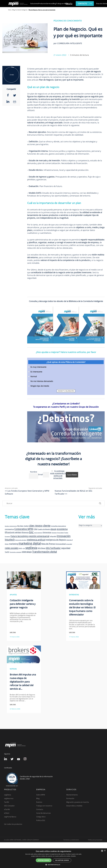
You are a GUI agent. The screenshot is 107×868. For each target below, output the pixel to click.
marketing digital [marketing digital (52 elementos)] (30, 543)
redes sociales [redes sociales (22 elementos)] (12, 548)
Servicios (49, 4)
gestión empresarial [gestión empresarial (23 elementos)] (39, 536)
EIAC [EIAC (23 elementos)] (31, 532)
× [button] (105, 851)
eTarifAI (7, 809)
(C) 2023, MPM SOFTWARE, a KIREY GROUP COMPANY (22, 840)
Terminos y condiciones (71, 840)
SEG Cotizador (9, 806)
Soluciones (34, 4)
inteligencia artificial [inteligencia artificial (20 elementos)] (36, 540)
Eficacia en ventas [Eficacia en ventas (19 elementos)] (13, 532)
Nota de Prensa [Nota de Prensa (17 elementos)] (48, 544)
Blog (54, 4)
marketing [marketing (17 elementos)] (13, 544)
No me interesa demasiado (42, 381)
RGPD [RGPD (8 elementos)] (20, 548)
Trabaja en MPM (62, 4)
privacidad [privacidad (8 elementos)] (69, 544)
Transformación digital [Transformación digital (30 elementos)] (45, 552)
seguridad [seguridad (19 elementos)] (66, 548)
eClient (7, 813)
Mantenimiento (72, 795)
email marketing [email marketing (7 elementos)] (38, 533)
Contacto (40, 809)
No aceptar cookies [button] (62, 860)
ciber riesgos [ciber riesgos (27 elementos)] (36, 526)
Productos (42, 4)
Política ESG (41, 820)
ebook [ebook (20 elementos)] (53, 529)
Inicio (10, 10)
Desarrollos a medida (74, 806)
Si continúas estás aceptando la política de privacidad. (58, 474)
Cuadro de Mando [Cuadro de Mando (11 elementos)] (44, 529)
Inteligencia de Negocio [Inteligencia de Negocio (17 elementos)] (56, 540)
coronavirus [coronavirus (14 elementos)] (9, 529)
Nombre (34, 472)
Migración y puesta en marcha (78, 802)
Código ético (41, 817)
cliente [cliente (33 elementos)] (47, 525)
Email (41, 474)
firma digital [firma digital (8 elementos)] (60, 533)
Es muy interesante (38, 367)
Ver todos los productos (13, 824)
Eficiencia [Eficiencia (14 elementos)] (25, 532)
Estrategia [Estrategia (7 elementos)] (54, 533)
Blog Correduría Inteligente (20, 10)
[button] (53, 865)
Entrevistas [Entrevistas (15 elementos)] (47, 532)
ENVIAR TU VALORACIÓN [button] (66, 391)
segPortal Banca (10, 817)
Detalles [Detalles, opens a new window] (73, 856)
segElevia (8, 795)
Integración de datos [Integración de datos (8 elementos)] (21, 540)
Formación (70, 798)
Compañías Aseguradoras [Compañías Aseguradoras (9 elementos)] (58, 526)
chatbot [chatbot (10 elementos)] (26, 526)
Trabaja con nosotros (44, 806)
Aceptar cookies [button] (44, 860)
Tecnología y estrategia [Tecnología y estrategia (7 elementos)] (16, 552)
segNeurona (9, 798)
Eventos (39, 802)
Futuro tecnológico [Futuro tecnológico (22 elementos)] (20, 536)
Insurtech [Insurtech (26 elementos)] (10, 540)
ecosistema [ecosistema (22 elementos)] (62, 529)
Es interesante (36, 372)
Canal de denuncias (43, 813)
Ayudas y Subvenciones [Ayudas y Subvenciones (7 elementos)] (11, 526)
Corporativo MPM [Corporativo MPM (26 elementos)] (24, 529)
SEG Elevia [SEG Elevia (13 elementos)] (42, 548)
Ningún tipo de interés (40, 386)
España (69, 4)
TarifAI (7, 802)
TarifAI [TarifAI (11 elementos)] (7, 552)
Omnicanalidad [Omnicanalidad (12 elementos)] (61, 544)
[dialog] (53, 858)
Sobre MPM (41, 795)
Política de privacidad (95, 840)
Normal (34, 376)
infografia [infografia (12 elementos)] (53, 536)
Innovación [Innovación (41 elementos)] (64, 536)
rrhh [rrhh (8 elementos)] (24, 548)
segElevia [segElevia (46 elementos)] (31, 548)
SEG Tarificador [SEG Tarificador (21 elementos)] (53, 548)
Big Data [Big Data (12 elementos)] (20, 526)
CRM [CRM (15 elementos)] (35, 529)
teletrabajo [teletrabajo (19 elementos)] (27, 552)
